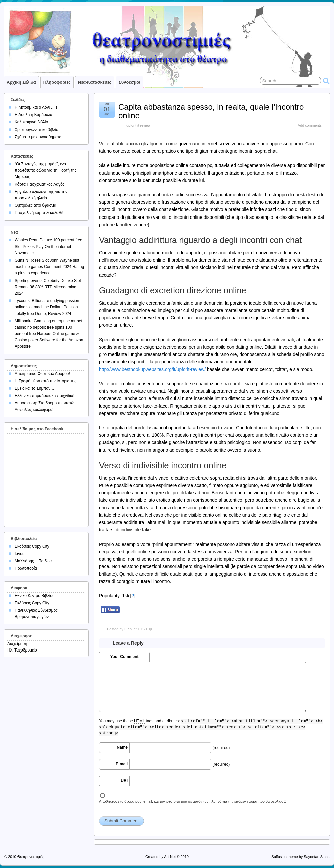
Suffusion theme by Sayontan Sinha (300, 857)
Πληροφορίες (57, 82)
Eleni (128, 629)
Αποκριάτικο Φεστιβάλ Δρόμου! (42, 374)
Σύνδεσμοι (129, 82)
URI (124, 781)
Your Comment (124, 657)
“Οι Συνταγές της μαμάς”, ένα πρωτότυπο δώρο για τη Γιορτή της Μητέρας (46, 170)
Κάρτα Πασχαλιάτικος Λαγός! (40, 184)
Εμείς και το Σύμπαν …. (36, 388)
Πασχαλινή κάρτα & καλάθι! (39, 213)
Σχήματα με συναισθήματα (38, 137)
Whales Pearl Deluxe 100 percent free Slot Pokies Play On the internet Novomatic (48, 246)
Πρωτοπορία (26, 568)
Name (122, 747)
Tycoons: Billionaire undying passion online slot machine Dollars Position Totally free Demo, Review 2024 (47, 307)
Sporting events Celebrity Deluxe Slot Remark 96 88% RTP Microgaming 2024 (48, 287)
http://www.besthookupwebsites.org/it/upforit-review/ (152, 369)
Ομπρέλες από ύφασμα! (36, 205)
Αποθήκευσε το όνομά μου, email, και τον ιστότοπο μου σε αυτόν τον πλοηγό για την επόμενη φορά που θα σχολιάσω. (193, 801)
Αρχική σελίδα (21, 82)
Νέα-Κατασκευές (95, 82)
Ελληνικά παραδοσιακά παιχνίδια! (44, 396)
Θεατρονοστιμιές (31, 857)
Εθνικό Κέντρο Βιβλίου (35, 596)
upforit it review (138, 125)
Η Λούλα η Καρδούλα (33, 115)
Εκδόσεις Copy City (32, 546)
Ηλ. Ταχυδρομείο (22, 650)
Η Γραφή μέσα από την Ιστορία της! (46, 381)
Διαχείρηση (17, 644)
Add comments (310, 125)
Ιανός (19, 554)
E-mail (122, 764)
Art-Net (170, 857)
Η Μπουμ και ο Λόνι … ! (36, 107)
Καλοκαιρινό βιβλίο (31, 122)
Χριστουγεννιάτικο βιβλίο (36, 130)
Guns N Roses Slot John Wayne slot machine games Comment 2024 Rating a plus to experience (49, 267)
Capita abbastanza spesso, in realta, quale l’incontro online (211, 111)
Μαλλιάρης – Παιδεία (33, 561)
